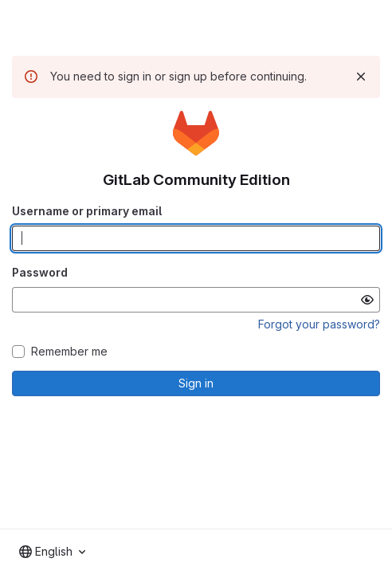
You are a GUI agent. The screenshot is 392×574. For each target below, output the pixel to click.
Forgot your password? (319, 324)
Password (40, 272)
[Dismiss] (361, 77)
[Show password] (367, 300)
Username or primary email (87, 211)
